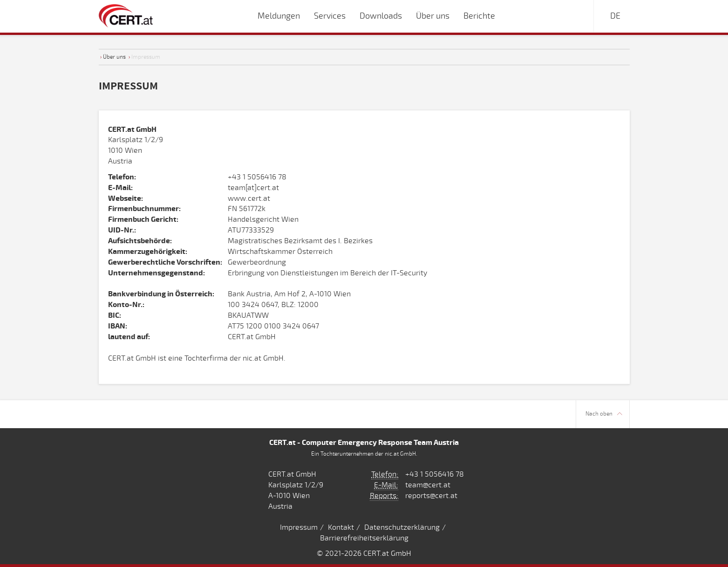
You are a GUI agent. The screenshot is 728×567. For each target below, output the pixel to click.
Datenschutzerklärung (402, 527)
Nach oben (604, 414)
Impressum (299, 527)
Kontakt (341, 527)
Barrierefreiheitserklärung (364, 538)
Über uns (114, 57)
